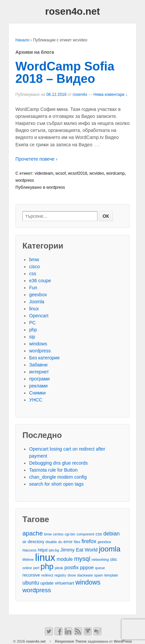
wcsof (61, 173)
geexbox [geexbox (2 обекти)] (104, 542)
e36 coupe (40, 281)
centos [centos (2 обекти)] (58, 534)
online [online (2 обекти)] (27, 568)
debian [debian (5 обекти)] (111, 533)
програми (39, 379)
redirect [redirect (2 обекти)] (47, 575)
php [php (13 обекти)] (47, 567)
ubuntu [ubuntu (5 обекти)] (31, 583)
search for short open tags (56, 484)
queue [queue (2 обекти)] (100, 568)
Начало (22, 40)
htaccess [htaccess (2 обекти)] (29, 550)
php (33, 330)
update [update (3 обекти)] (47, 583)
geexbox (38, 295)
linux (34, 309)
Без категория (44, 358)
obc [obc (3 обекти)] (114, 559)
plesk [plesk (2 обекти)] (59, 568)
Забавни (38, 365)
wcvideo (97, 173)
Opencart (39, 316)
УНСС (36, 400)
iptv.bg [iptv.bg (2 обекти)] (54, 550)
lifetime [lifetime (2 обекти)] (28, 559)
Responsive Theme (71, 641)
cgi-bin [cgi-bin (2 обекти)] (70, 534)
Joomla (37, 302)
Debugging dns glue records (58, 463)
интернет (39, 372)
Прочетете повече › (36, 159)
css (33, 274)
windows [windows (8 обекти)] (88, 582)
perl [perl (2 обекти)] (36, 568)
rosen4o (80, 95)
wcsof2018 (78, 173)
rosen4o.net (73, 11)
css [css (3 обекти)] (99, 534)
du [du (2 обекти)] (60, 542)
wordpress (25, 180)
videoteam (44, 173)
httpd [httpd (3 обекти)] (43, 550)
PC (32, 323)
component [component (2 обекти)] (86, 534)
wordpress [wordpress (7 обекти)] (37, 590)
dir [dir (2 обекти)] (24, 542)
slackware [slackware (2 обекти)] (85, 575)
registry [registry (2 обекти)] (60, 575)
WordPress (123, 641)
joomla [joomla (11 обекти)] (110, 549)
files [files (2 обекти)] (77, 542)
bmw (34, 260)
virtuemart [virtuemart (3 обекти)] (64, 583)
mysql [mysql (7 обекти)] (82, 559)
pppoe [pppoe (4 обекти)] (87, 568)
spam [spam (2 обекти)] (99, 575)
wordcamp (115, 173)
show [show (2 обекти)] (71, 575)
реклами (38, 386)
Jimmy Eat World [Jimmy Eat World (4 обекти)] (79, 550)
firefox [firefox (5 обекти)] (89, 541)
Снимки (37, 393)
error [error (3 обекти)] (68, 542)
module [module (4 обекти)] (65, 559)
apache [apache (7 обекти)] (33, 533)
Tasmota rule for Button (53, 470)
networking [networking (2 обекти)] (100, 559)
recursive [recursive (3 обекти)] (31, 575)
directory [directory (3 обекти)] (36, 542)
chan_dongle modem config (58, 477)
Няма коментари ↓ (111, 95)
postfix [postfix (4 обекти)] (71, 568)
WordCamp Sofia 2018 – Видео (65, 72)
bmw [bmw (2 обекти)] (48, 534)
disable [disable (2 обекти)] (51, 542)
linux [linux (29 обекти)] (45, 557)
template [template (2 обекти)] (111, 575)
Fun (33, 288)
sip (32, 337)
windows (38, 344)
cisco (34, 267)
